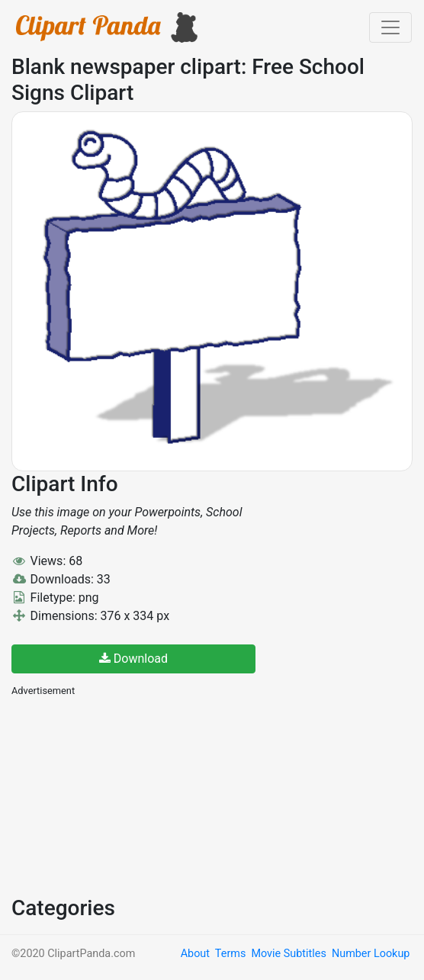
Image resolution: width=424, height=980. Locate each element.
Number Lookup (371, 954)
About (195, 954)
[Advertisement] (126, 795)
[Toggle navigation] (390, 27)
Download (133, 659)
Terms (230, 954)
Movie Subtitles (288, 954)
